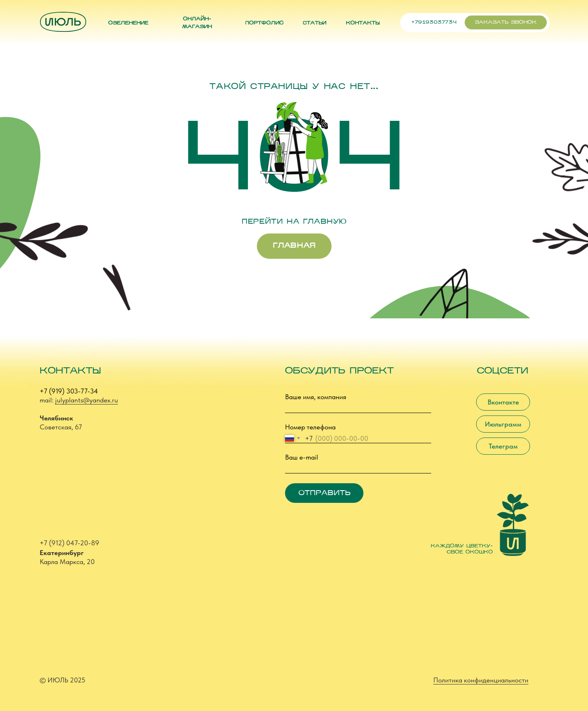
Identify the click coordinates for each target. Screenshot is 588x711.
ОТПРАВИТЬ (324, 493)
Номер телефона (310, 427)
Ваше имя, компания (316, 397)
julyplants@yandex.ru (87, 400)
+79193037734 (434, 22)
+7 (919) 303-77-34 (69, 391)
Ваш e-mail (302, 457)
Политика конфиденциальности (481, 680)
